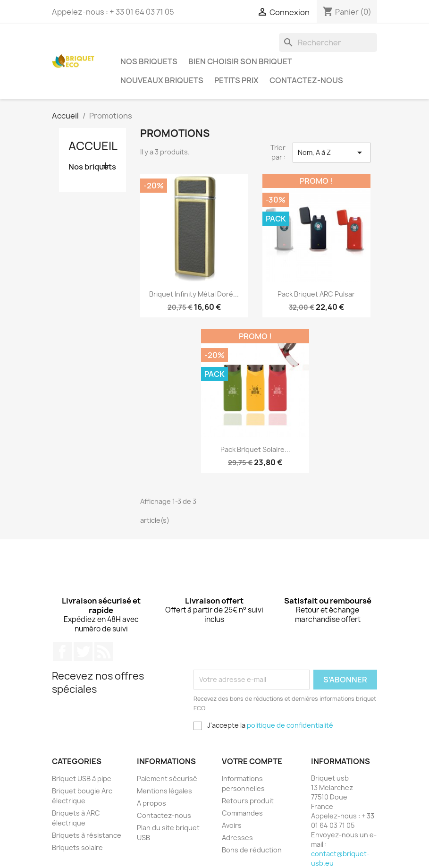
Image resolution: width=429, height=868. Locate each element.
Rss (104, 652)
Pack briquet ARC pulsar (316, 294)
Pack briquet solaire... (255, 449)
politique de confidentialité (290, 725)
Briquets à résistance (87, 835)
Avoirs (232, 825)
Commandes (242, 813)
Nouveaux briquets (162, 80)
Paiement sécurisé (167, 779)
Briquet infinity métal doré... (194, 294)
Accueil (93, 146)
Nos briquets (149, 61)
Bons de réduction (252, 850)
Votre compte (252, 761)
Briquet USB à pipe (82, 779)
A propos (151, 803)
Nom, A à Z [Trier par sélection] (331, 153)
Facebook (62, 652)
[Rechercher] (328, 43)
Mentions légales (164, 791)
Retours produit (248, 801)
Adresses (237, 838)
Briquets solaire (77, 847)
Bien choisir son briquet (240, 61)
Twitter (83, 652)
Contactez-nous (306, 80)
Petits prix (236, 80)
